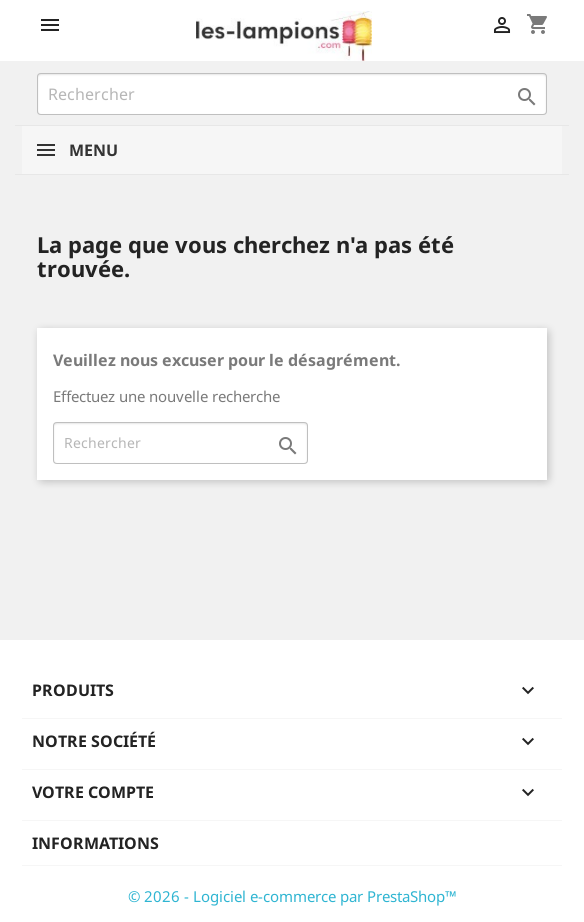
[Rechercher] (292, 94)
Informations (95, 843)
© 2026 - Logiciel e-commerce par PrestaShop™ (292, 896)
